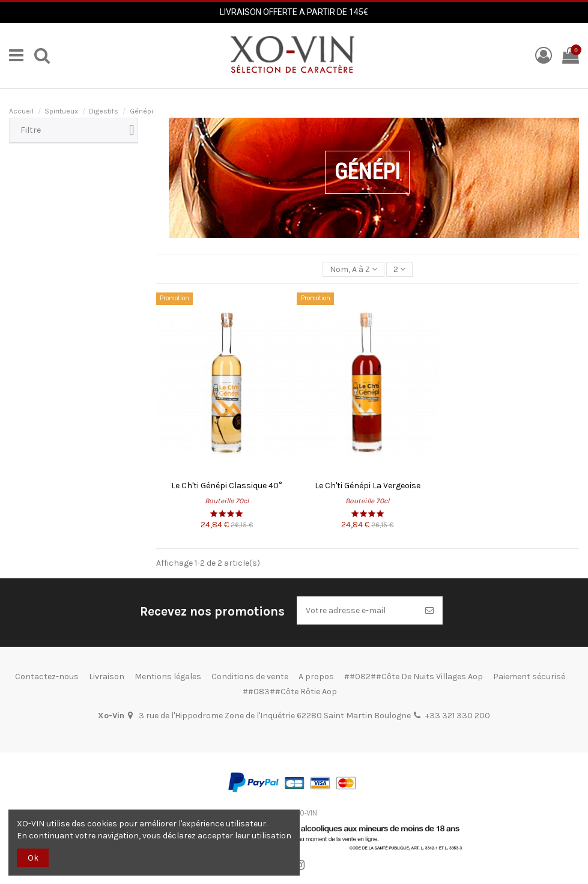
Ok (33, 858)
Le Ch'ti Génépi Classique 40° (226, 486)
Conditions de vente (250, 677)
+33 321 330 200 (458, 716)
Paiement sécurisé (529, 677)
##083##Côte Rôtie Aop (290, 692)
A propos (316, 677)
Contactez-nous (47, 677)
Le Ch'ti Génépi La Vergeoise (368, 486)
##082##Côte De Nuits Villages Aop (414, 677)
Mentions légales (168, 677)
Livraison (107, 677)
